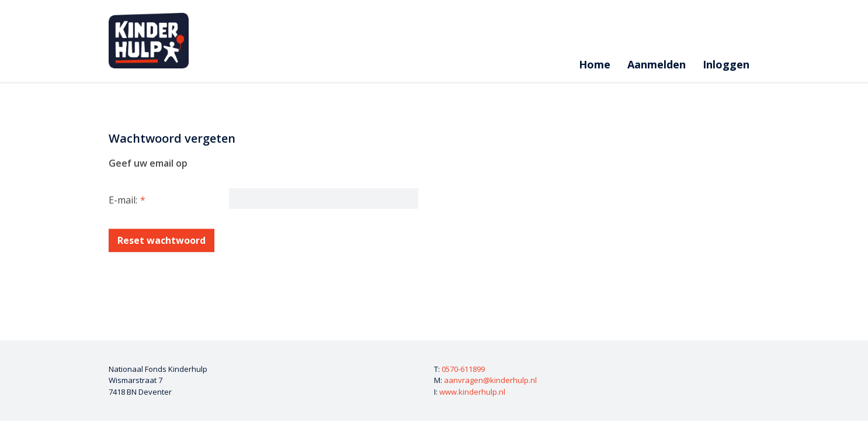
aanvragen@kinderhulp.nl (490, 380)
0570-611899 (463, 369)
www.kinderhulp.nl (472, 392)
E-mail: (123, 200)
